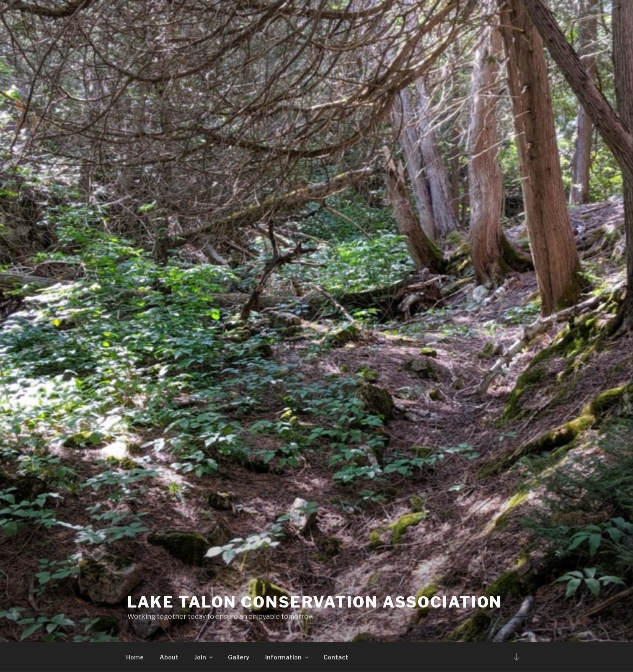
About (169, 657)
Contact (336, 657)
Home (135, 657)
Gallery (239, 657)
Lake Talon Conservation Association (315, 602)
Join (204, 657)
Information (287, 657)
